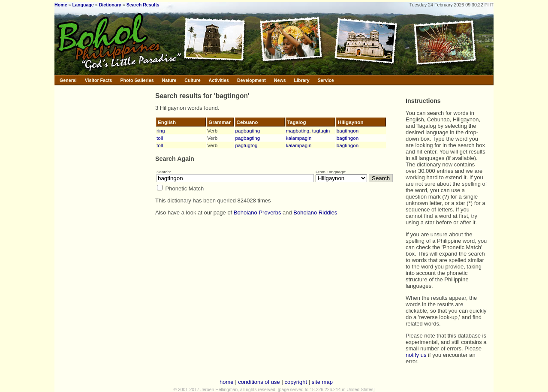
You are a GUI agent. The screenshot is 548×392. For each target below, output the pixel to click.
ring (161, 131)
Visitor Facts (99, 80)
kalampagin (299, 138)
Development (251, 80)
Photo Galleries (137, 80)
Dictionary (110, 5)
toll (160, 138)
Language (83, 5)
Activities (219, 80)
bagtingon (348, 131)
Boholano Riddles (315, 213)
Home (61, 5)
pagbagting (248, 131)
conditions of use (259, 382)
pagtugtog (247, 145)
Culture (192, 80)
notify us (416, 355)
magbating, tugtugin (308, 131)
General (68, 80)
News (280, 80)
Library (302, 80)
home (227, 382)
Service (326, 80)
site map (322, 382)
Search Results (143, 5)
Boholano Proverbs (257, 213)
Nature (169, 80)
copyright (296, 382)
